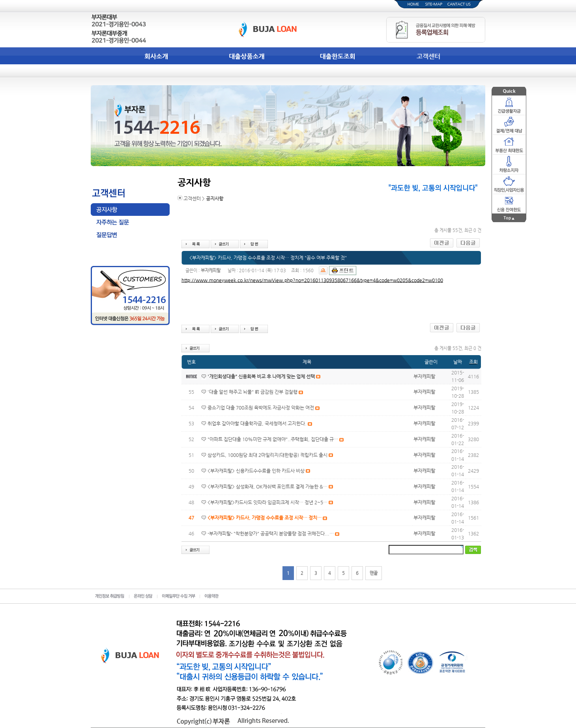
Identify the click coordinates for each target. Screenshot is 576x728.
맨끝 (374, 573)
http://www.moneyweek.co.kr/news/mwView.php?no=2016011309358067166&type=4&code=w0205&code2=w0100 (312, 280)
